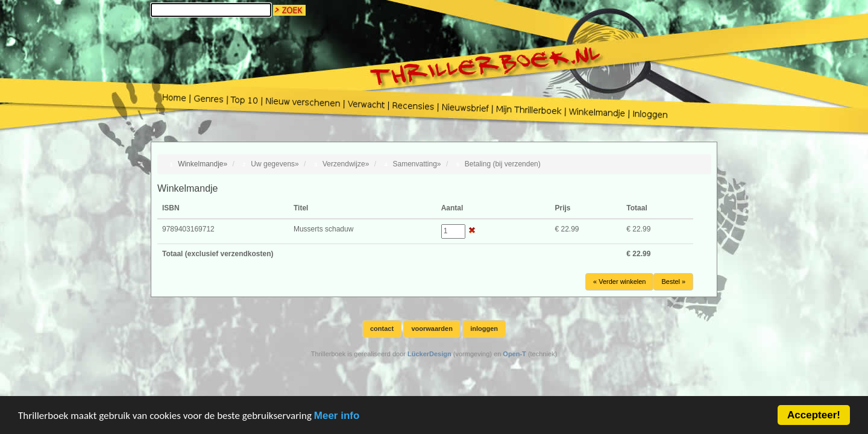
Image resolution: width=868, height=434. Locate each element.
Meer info (337, 425)
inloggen (484, 329)
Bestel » (673, 281)
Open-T (514, 354)
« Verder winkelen (619, 281)
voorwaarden (432, 329)
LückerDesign (429, 354)
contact (382, 329)
